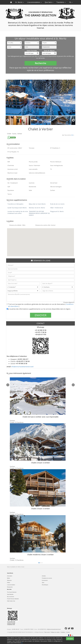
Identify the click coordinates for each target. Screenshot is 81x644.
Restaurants (10, 587)
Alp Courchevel (11, 597)
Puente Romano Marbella (13, 599)
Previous (8, 120)
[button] (40, 241)
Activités (44, 576)
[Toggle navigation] (71, 2)
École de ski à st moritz (57, 204)
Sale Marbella (10, 594)
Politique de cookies (55, 632)
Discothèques (45, 585)
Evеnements (45, 580)
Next (73, 120)
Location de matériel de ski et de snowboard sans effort (18, 212)
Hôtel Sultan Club (11, 601)
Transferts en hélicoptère (15, 204)
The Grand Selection (12, 592)
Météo (8, 578)
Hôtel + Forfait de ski (57, 208)
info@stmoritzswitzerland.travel (22, 367)
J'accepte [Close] (70, 642)
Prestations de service (47, 578)
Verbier (20, 134)
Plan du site (47, 632)
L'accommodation (34, 2)
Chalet (9, 134)
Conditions (63, 632)
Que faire (49, 2)
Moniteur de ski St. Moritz (37, 208)
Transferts (61, 2)
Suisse (14, 134)
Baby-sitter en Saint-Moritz (37, 204)
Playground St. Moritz (57, 211)
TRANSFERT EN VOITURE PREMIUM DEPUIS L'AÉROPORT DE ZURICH (39, 213)
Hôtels (8, 583)
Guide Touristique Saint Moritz (17, 208)
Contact (68, 632)
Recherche (41, 63)
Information (10, 576)
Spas (43, 583)
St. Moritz (20, 2)
